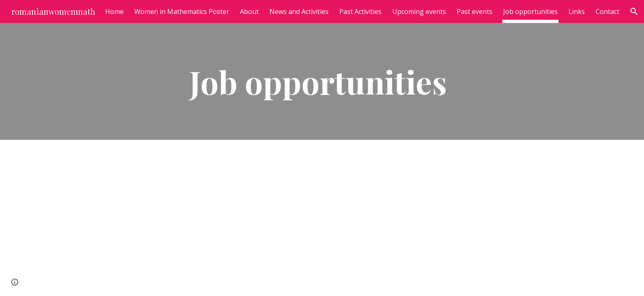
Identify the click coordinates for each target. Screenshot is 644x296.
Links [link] (577, 12)
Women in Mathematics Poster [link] (182, 12)
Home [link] (114, 12)
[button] (634, 12)
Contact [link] (607, 12)
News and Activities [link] (299, 12)
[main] (322, 81)
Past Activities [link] (360, 12)
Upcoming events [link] (419, 12)
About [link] (249, 12)
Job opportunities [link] (530, 12)
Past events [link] (475, 12)
